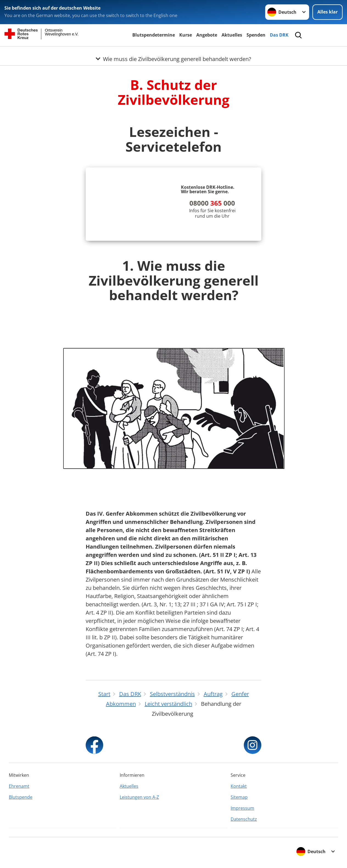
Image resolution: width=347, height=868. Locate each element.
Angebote (207, 35)
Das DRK (279, 35)
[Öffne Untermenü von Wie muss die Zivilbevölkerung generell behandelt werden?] (173, 53)
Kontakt (239, 786)
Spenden (256, 35)
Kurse (186, 35)
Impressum (242, 808)
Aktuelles (232, 35)
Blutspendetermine (154, 35)
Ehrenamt (19, 786)
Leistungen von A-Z (139, 797)
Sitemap (239, 797)
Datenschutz (244, 819)
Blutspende (21, 797)
